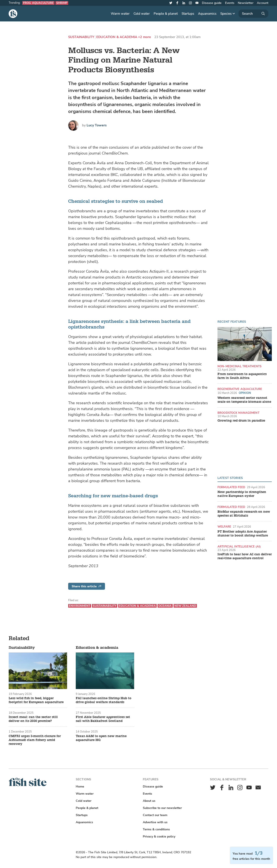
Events (230, 3)
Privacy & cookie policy (159, 837)
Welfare (224, 527)
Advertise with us (155, 822)
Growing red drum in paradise (241, 421)
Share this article (87, 586)
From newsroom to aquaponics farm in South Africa (242, 376)
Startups (188, 14)
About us (149, 801)
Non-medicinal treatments (239, 366)
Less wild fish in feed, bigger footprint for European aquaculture (36, 700)
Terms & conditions (156, 829)
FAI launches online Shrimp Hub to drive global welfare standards (104, 700)
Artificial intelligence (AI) (239, 547)
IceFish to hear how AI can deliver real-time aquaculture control (245, 556)
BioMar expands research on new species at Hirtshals (244, 514)
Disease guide (212, 3)
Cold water (142, 14)
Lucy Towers (97, 125)
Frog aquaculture (38, 3)
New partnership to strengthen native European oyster (242, 494)
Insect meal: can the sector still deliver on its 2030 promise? (33, 719)
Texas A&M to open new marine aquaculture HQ (101, 738)
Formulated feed (231, 487)
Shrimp (62, 3)
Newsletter (246, 3)
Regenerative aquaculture (240, 389)
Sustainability (81, 37)
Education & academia (117, 37)
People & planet (166, 14)
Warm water (120, 14)
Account (263, 3)
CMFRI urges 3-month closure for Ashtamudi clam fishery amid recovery (35, 740)
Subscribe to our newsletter (162, 808)
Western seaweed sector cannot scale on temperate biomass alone (244, 400)
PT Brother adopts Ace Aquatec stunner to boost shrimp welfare (243, 534)
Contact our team (155, 815)
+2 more (144, 37)
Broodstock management (238, 413)
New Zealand (185, 606)
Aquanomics (207, 14)
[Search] (253, 14)
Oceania (165, 606)
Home (80, 787)
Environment (80, 606)
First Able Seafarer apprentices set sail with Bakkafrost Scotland (103, 719)
